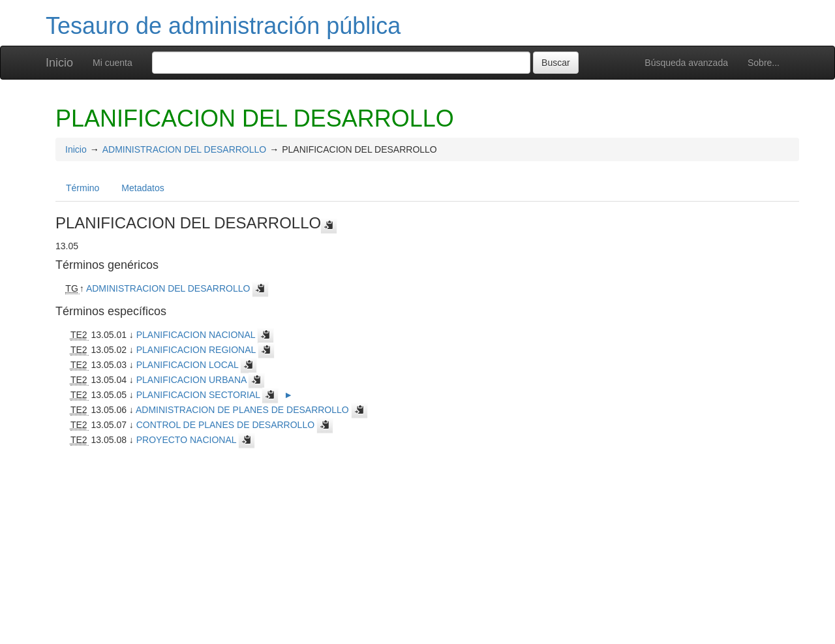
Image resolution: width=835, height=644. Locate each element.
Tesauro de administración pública (223, 26)
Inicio (59, 63)
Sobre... (764, 63)
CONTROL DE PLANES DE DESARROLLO (225, 425)
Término (83, 188)
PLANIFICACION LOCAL (188, 365)
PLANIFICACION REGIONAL (196, 350)
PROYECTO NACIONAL (186, 440)
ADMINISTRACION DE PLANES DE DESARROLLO (242, 410)
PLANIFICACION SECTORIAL (198, 395)
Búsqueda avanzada (686, 63)
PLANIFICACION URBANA (191, 380)
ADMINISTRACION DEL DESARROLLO (185, 149)
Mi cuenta (113, 63)
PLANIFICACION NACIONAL (196, 335)
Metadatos (143, 188)
